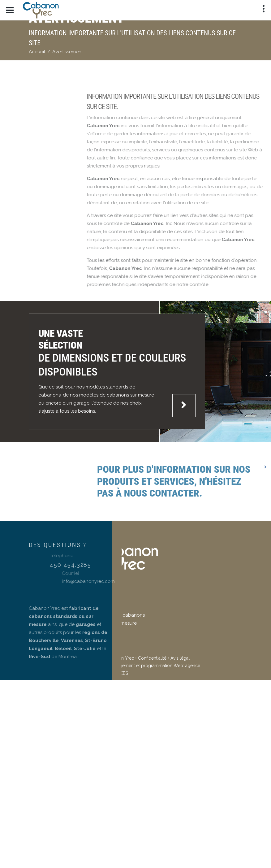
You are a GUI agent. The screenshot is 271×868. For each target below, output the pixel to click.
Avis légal (141, 658)
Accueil (37, 52)
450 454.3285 (99, 565)
